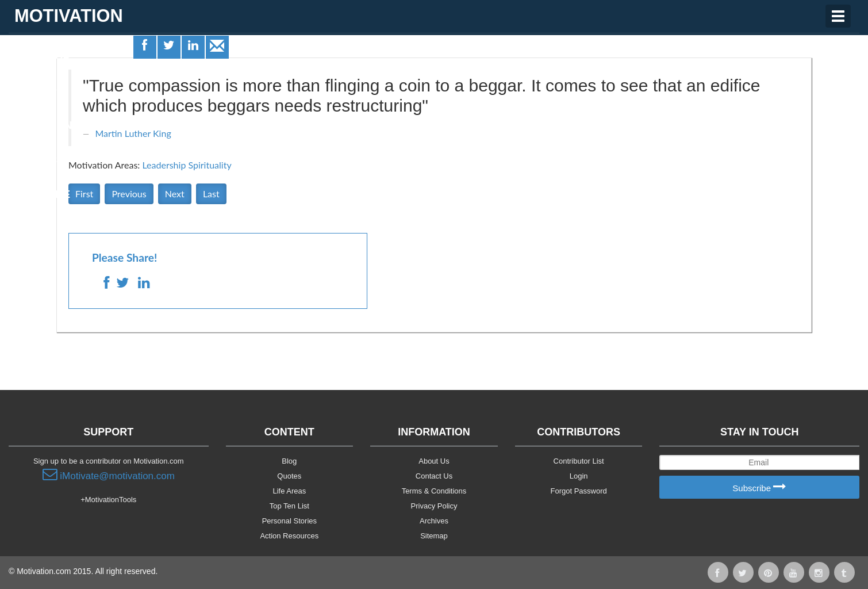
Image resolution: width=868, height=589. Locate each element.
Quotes (35, 90)
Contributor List (579, 461)
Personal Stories (289, 521)
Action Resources (289, 536)
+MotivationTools (108, 500)
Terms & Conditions (434, 491)
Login (579, 476)
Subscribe (759, 487)
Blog (289, 461)
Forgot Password (579, 491)
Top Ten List (289, 506)
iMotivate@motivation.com (109, 475)
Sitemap (434, 536)
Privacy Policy (434, 506)
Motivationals (53, 125)
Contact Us (434, 476)
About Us (434, 461)
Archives (434, 521)
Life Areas (42, 55)
